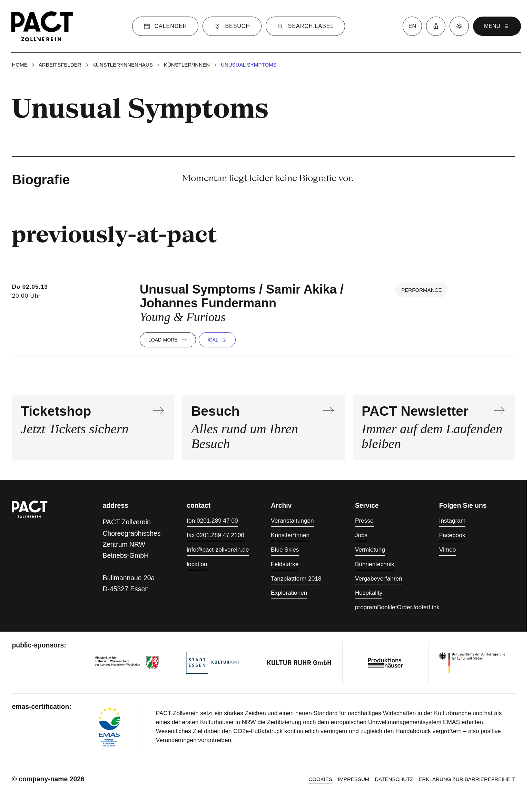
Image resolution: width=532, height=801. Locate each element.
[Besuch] (232, 26)
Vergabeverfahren (379, 578)
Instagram (452, 521)
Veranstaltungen (292, 521)
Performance (421, 290)
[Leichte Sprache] (436, 26)
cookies (320, 779)
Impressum (353, 779)
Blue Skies (285, 550)
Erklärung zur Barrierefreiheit (467, 779)
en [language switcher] (412, 26)
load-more (168, 340)
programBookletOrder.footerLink (397, 607)
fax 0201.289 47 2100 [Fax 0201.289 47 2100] (215, 535)
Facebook (452, 535)
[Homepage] (42, 26)
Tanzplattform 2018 (296, 578)
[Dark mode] (459, 26)
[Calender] (165, 26)
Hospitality (369, 593)
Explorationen (289, 593)
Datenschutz (394, 779)
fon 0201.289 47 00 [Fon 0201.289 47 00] (212, 521)
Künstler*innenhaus (123, 65)
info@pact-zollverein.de (218, 550)
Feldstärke (285, 564)
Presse (364, 521)
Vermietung (370, 550)
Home (19, 65)
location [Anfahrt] (197, 564)
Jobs (361, 535)
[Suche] (305, 26)
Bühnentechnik (375, 564)
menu (497, 26)
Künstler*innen (187, 65)
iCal (217, 340)
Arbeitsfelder (60, 65)
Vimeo (448, 550)
